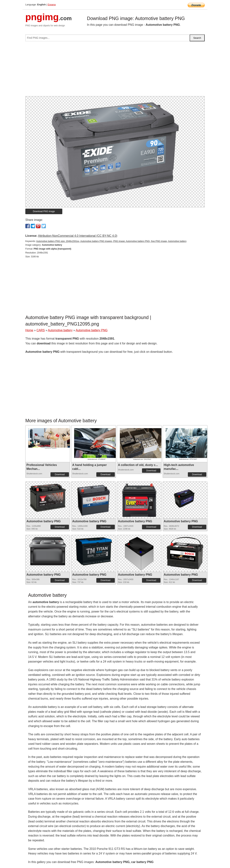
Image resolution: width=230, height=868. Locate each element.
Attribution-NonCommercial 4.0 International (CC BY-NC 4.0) (78, 236)
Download (60, 474)
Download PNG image (44, 211)
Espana (52, 5)
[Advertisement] (115, 70)
